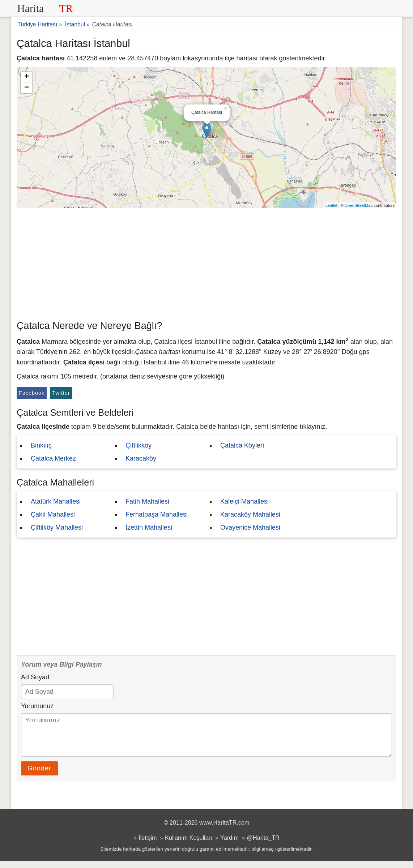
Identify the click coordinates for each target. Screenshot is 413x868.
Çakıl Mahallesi (53, 514)
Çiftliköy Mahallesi (57, 527)
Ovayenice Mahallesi (250, 527)
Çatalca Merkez (53, 458)
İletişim (148, 845)
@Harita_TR (263, 845)
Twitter (61, 393)
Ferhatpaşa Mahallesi (157, 514)
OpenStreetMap (359, 205)
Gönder (39, 775)
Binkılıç (41, 445)
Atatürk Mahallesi (56, 501)
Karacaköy (141, 458)
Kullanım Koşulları (188, 845)
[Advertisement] (206, 262)
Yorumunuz (37, 706)
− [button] (27, 88)
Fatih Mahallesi (147, 501)
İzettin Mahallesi (149, 527)
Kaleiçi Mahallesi (244, 501)
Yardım (229, 845)
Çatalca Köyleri (242, 445)
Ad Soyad (35, 677)
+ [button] (27, 77)
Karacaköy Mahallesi (250, 514)
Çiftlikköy (139, 445)
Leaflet (331, 205)
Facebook (32, 393)
